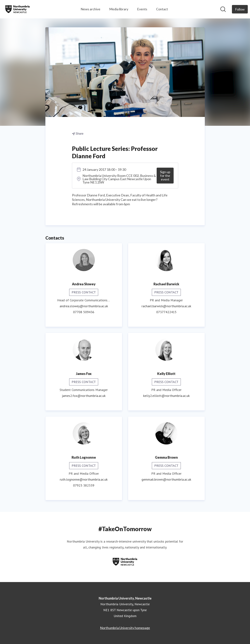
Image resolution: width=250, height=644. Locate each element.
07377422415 (166, 312)
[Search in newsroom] (223, 9)
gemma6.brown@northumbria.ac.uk (166, 479)
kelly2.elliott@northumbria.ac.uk (166, 396)
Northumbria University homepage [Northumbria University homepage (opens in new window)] (125, 628)
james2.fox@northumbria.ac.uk (84, 396)
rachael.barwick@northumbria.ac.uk (166, 306)
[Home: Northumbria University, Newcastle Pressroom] (18, 9)
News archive (90, 9)
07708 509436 (84, 312)
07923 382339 (84, 485)
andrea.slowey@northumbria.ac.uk (84, 306)
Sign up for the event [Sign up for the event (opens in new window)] (165, 176)
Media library (119, 9)
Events (142, 9)
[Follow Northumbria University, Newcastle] (240, 9)
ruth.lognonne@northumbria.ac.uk (84, 479)
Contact (162, 9)
